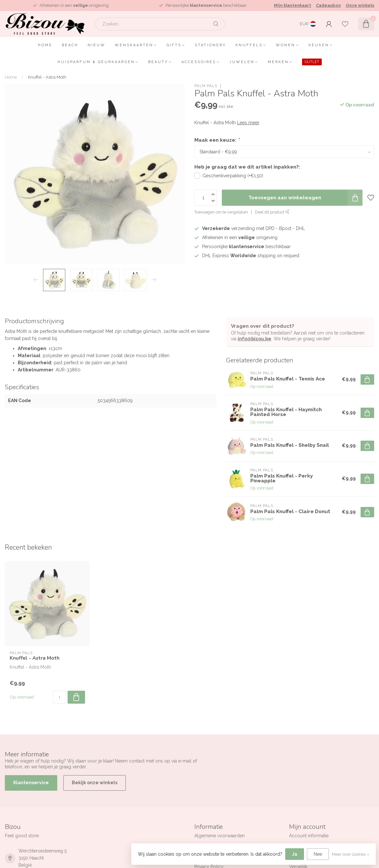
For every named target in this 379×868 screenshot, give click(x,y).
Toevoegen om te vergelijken (221, 212)
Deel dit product (272, 212)
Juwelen (242, 62)
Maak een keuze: (217, 140)
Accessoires (199, 62)
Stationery (210, 45)
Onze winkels (360, 5)
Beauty (158, 62)
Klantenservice (31, 783)
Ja (295, 854)
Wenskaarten (134, 45)
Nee (318, 854)
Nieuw (97, 45)
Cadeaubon (328, 5)
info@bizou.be (254, 339)
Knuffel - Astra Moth (47, 77)
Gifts (174, 45)
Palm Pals (206, 86)
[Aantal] (60, 697)
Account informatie (309, 836)
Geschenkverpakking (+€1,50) (233, 176)
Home (45, 45)
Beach (70, 45)
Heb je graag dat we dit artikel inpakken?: (247, 167)
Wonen (286, 45)
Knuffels (249, 45)
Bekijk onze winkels (95, 783)
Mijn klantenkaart (292, 5)
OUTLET (312, 62)
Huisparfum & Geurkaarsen (96, 62)
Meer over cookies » (351, 854)
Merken (278, 62)
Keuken (319, 45)
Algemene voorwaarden (220, 836)
